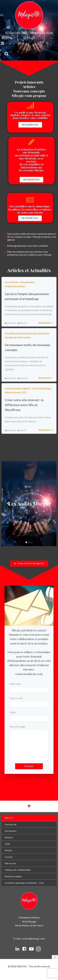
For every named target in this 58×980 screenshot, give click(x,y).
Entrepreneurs (27, 282)
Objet (29, 716)
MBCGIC (9, 824)
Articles (8, 857)
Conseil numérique (41, 388)
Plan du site (10, 870)
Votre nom (29, 687)
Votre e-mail (29, 702)
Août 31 (24, 378)
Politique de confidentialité (18, 876)
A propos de (11, 831)
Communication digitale (17, 388)
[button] (26, 542)
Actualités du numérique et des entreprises (27, 333)
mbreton (12, 323)
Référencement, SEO (16, 392)
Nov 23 (24, 323)
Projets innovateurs (15, 286)
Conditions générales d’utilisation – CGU (24, 889)
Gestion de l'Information (18, 337)
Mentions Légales (13, 883)
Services (9, 844)
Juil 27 (23, 430)
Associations (12, 282)
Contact (9, 863)
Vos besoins (11, 837)
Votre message (29, 746)
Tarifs (7, 850)
